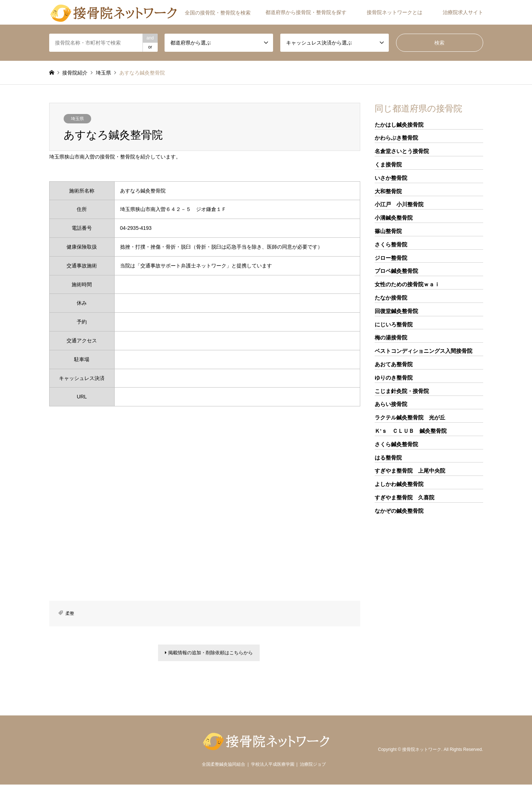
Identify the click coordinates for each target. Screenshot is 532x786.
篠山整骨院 (388, 231)
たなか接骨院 (391, 298)
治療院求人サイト (463, 12)
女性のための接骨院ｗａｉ (407, 284)
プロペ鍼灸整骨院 (396, 271)
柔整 (70, 613)
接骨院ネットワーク (422, 751)
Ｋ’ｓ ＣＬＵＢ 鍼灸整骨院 (411, 431)
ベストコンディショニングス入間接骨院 (424, 351)
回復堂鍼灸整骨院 (396, 311)
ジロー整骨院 (391, 258)
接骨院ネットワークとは (395, 12)
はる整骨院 (388, 458)
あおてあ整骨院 (394, 364)
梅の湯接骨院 (391, 337)
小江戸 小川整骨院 (399, 204)
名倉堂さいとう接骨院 (402, 151)
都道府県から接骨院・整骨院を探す (306, 12)
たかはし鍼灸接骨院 (399, 125)
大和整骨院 (388, 191)
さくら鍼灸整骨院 (396, 444)
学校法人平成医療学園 (273, 766)
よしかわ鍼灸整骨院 (399, 484)
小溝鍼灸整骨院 (394, 218)
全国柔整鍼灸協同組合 (224, 766)
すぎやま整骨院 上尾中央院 (410, 471)
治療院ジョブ (313, 766)
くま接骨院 (388, 164)
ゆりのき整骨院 (394, 378)
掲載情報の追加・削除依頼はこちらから (209, 654)
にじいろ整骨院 (394, 324)
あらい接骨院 (391, 404)
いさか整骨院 (391, 178)
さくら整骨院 (391, 244)
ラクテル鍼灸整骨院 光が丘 (410, 417)
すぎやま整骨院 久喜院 (405, 497)
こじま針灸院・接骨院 (402, 391)
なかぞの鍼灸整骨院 (399, 511)
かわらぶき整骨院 (396, 138)
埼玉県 (77, 119)
